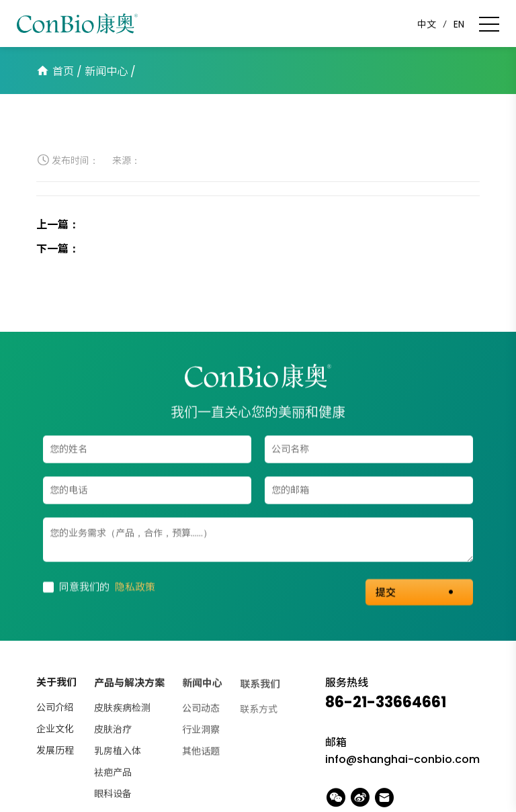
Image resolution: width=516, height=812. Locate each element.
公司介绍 (55, 709)
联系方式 (259, 712)
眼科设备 (113, 796)
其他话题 (201, 754)
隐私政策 (135, 587)
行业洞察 (201, 733)
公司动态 (201, 711)
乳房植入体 (118, 753)
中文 (427, 24)
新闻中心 (106, 72)
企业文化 (55, 730)
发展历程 (55, 752)
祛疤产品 (113, 774)
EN (459, 24)
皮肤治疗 (113, 731)
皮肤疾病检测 (122, 710)
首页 (63, 72)
